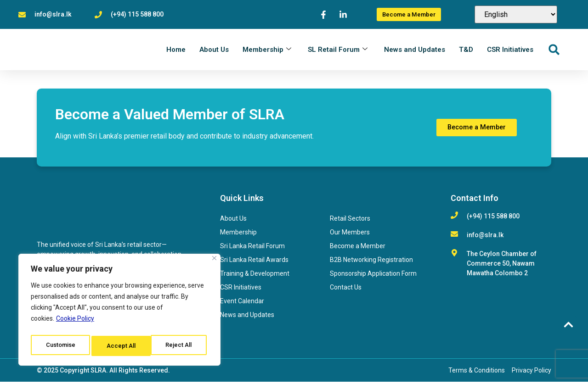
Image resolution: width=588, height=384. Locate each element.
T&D (466, 50)
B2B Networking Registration (371, 262)
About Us (214, 50)
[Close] (214, 263)
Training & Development (255, 276)
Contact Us (346, 289)
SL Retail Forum (338, 50)
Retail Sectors (350, 221)
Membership (267, 50)
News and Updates (415, 50)
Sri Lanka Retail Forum (252, 248)
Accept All (180, 346)
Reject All (121, 346)
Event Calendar (242, 303)
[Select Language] (516, 14)
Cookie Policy (75, 323)
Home (176, 50)
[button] (554, 51)
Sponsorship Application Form (373, 276)
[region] (119, 312)
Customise (60, 346)
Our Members (350, 234)
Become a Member (358, 248)
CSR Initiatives (510, 50)
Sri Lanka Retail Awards (254, 262)
